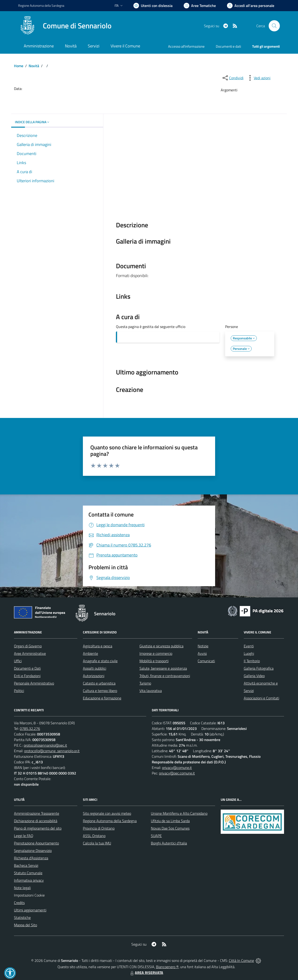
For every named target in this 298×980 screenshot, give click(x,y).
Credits (19, 903)
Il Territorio (252, 661)
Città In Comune (241, 960)
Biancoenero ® (167, 967)
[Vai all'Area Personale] (251, 6)
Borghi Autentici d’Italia (169, 843)
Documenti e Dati (27, 668)
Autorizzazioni (94, 676)
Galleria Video (254, 676)
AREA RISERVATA (146, 973)
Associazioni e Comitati (261, 698)
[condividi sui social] (233, 78)
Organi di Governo (28, 646)
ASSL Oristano (94, 836)
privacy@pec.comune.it (177, 773)
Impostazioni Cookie (29, 895)
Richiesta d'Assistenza (31, 858)
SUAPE (156, 836)
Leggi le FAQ (24, 836)
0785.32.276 (30, 728)
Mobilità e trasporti (154, 661)
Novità (34, 66)
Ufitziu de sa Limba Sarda (170, 821)
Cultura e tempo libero (100, 691)
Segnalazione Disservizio (33, 851)
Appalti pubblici (95, 668)
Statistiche (22, 917)
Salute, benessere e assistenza (163, 668)
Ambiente (90, 653)
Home (19, 66)
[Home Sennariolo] (65, 26)
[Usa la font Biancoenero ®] (153, 6)
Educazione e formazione (102, 698)
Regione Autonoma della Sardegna (110, 821)
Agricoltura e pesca (98, 646)
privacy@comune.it (177, 768)
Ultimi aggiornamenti (30, 910)
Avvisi (202, 653)
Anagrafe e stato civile (100, 661)
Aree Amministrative (30, 653)
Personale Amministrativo (34, 683)
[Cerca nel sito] (274, 26)
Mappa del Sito (25, 925)
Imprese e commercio (156, 653)
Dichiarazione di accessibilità (36, 821)
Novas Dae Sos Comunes (170, 828)
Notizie (203, 646)
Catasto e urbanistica (99, 683)
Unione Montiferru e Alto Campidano (179, 813)
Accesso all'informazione (186, 46)
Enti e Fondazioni (27, 676)
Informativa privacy (29, 880)
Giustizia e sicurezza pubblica (161, 646)
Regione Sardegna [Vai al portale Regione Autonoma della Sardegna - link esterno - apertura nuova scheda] (41, 5)
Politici (19, 691)
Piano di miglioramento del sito (38, 828)
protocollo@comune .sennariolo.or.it (52, 751)
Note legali (22, 888)
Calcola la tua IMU (97, 843)
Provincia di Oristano (99, 828)
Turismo (145, 683)
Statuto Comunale (28, 873)
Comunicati (206, 661)
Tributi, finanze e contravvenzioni (165, 676)
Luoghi (249, 653)
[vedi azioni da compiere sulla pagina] (258, 78)
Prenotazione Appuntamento (36, 843)
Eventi (249, 646)
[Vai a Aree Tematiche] (200, 6)
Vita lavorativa (151, 691)
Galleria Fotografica (259, 668)
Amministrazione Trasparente (37, 813)
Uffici (18, 661)
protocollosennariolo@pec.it (45, 745)
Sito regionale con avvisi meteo (107, 813)
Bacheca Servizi (26, 865)
